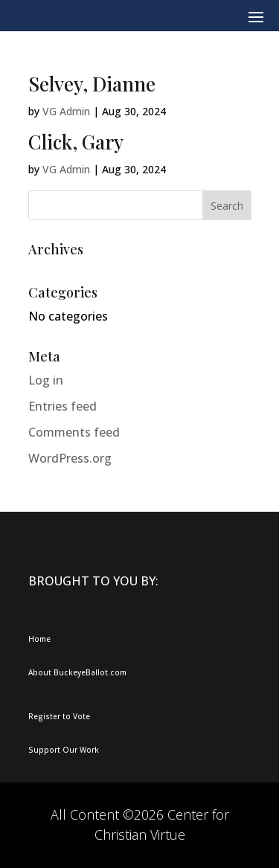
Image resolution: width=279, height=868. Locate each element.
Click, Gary (76, 142)
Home (39, 639)
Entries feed (62, 406)
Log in (46, 380)
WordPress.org (70, 458)
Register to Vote (59, 716)
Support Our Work (64, 750)
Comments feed (74, 432)
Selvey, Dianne (92, 84)
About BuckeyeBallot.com (77, 672)
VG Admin (66, 111)
